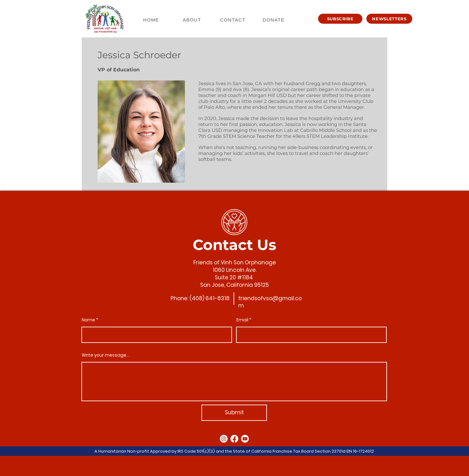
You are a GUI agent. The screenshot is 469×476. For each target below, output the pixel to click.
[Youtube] (245, 439)
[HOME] (152, 20)
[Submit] (234, 413)
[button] (340, 19)
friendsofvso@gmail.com (270, 302)
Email (242, 320)
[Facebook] (234, 439)
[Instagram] (224, 439)
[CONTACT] (233, 20)
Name (88, 320)
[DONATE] (274, 20)
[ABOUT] (193, 20)
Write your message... (105, 355)
